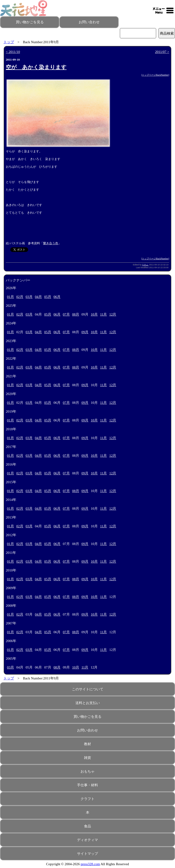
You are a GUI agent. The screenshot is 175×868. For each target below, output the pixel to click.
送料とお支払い (88, 703)
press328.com (90, 864)
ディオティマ (87, 840)
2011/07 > (162, 52)
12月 (113, 314)
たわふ (145, 265)
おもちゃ (87, 771)
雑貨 (87, 758)
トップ (9, 42)
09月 (85, 332)
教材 (87, 744)
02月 (20, 297)
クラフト (87, 799)
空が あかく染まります (36, 67)
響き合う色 (51, 243)
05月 (48, 297)
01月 (10, 297)
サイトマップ (87, 854)
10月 (94, 314)
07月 (66, 314)
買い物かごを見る (30, 22)
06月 (57, 297)
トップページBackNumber (155, 75)
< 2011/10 (13, 52)
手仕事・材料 (87, 785)
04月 (38, 297)
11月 (103, 314)
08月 (76, 314)
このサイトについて (88, 689)
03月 (29, 297)
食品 (87, 826)
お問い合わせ (89, 22)
